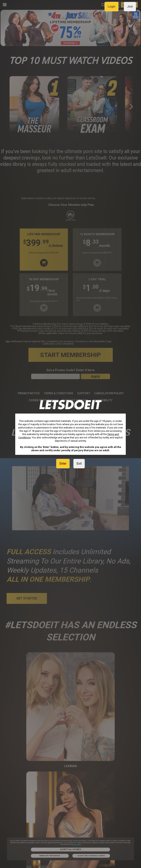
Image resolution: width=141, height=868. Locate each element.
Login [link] (111, 7)
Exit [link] (79, 464)
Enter (63, 464)
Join (130, 7)
